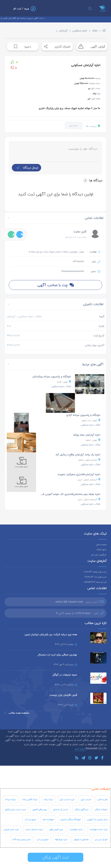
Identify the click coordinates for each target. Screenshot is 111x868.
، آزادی (64, 382)
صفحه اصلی (101, 544)
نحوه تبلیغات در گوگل (65, 675)
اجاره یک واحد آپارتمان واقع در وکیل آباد (78, 455)
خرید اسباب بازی (67, 799)
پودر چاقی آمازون (39, 809)
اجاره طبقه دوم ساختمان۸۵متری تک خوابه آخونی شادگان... (67, 494)
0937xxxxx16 (78, 261)
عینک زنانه (48, 799)
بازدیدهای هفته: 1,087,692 (95, 572)
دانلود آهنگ (101, 549)
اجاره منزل (74, 125)
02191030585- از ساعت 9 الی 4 (73, 613)
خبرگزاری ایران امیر (99, 555)
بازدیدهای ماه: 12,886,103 (96, 577)
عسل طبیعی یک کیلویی (97, 819)
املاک (95, 31)
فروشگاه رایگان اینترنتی (70, 819)
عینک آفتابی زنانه (30, 799)
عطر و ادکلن (103, 799)
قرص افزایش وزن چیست (63, 695)
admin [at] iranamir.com (69, 602)
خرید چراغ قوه (61, 839)
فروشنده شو (48, 819)
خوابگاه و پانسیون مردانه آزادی (83, 415)
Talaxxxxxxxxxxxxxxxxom (73, 271)
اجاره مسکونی (80, 31)
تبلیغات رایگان (101, 809)
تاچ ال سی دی (101, 839)
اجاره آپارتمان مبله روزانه (87, 435)
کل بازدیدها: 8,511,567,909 (95, 582)
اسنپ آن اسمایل (60, 809)
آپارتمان (63, 31)
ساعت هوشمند (76, 829)
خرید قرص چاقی (56, 829)
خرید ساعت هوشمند (98, 829)
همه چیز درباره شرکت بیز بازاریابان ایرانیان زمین (51, 634)
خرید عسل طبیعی (11, 829)
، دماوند (93, 440)
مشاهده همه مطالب (17, 713)
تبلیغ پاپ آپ (30, 819)
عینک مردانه (10, 799)
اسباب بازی (86, 799)
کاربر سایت (80, 231)
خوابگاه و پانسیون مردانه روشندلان (52, 377)
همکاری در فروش (81, 839)
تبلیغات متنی (101, 789)
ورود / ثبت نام (21, 9)
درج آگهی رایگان (81, 809)
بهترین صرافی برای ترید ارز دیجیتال (57, 655)
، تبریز (89, 480)
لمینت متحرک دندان (34, 829)
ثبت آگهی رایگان (55, 857)
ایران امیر (80, 749)
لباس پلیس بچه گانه (21, 839)
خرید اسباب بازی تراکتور (15, 809)
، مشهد (89, 460)
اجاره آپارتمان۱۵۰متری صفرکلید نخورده (79, 474)
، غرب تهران (91, 420)
